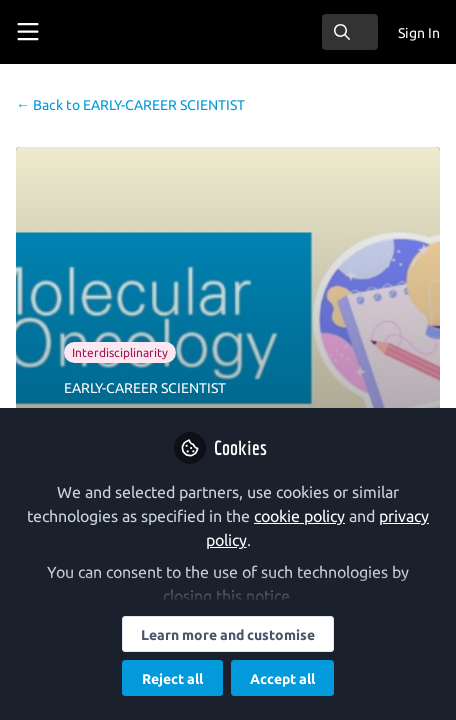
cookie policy (299, 516)
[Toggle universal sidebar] (28, 32)
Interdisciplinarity (120, 352)
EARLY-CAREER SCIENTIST (130, 105)
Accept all (282, 679)
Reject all (172, 679)
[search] (350, 32)
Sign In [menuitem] (419, 33)
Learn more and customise (228, 635)
